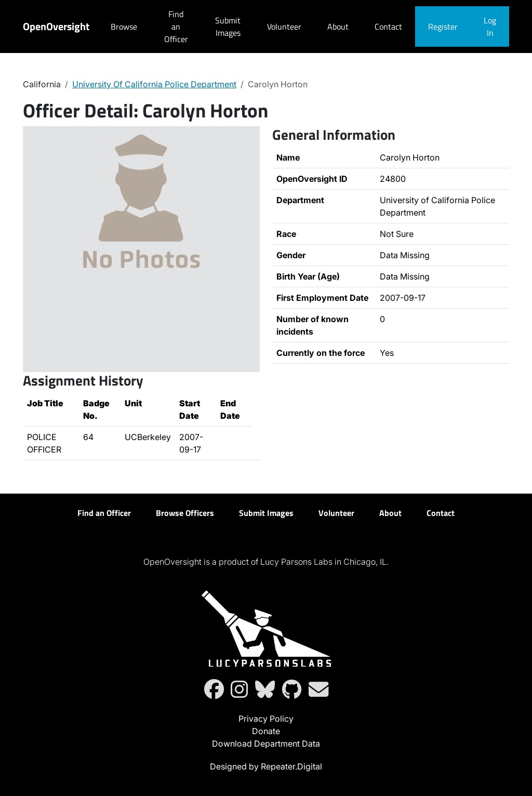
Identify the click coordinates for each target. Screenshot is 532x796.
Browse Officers (185, 513)
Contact (388, 26)
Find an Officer (176, 26)
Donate (266, 731)
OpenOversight (56, 26)
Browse (124, 26)
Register (443, 26)
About (338, 26)
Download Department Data (266, 744)
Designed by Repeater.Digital (266, 766)
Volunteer (284, 26)
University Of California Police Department (154, 84)
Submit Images (228, 26)
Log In (490, 26)
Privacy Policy (266, 719)
